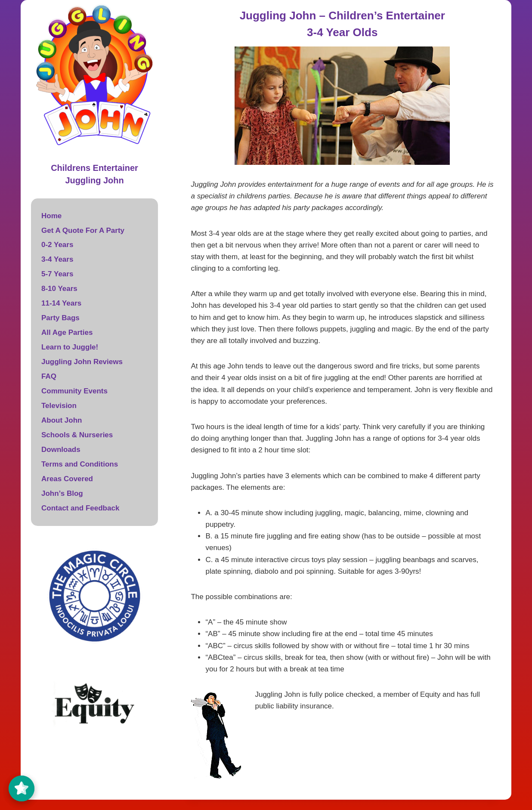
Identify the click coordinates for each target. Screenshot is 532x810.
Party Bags (60, 318)
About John (62, 420)
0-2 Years (57, 245)
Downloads (61, 450)
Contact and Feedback (80, 508)
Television (59, 406)
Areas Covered (67, 479)
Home (51, 216)
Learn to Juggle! (70, 347)
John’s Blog (62, 493)
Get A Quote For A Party (83, 230)
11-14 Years (61, 303)
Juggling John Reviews (82, 362)
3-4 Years (57, 259)
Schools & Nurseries (77, 435)
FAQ (49, 376)
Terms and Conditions (80, 464)
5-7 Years (57, 274)
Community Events (74, 391)
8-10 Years (59, 289)
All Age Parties (67, 332)
